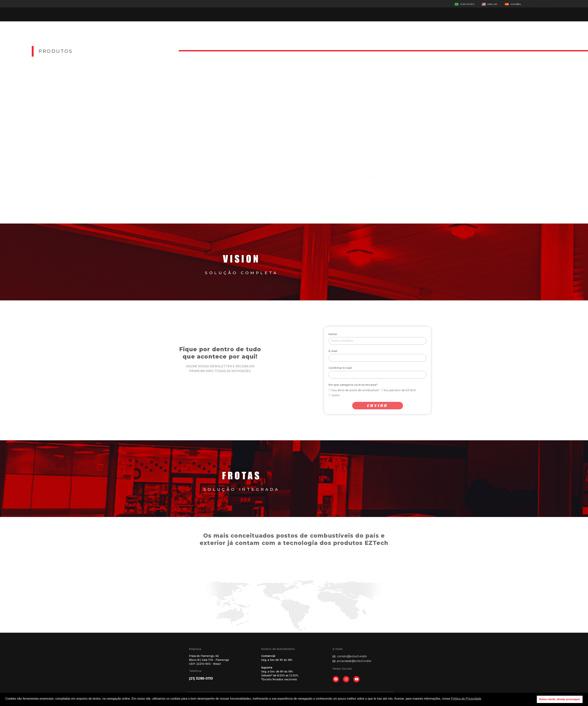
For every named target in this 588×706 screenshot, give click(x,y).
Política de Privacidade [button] (466, 699)
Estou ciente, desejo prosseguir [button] (560, 699)
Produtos (252, 10)
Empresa (222, 10)
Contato (323, 10)
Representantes (289, 10)
